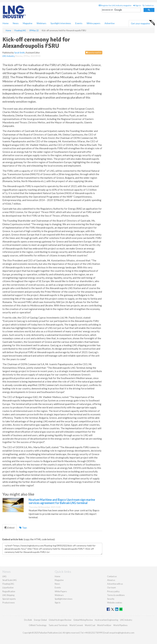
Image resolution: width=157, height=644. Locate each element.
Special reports (9, 599)
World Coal (90, 625)
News (57, 584)
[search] (121, 10)
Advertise (110, 23)
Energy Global (40, 620)
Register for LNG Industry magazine (115, 5)
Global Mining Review (83, 620)
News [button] (16, 23)
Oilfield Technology (38, 625)
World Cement (76, 625)
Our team (112, 588)
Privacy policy (113, 591)
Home (6, 23)
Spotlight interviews (61, 23)
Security (111, 599)
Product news (9, 603)
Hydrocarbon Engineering (107, 620)
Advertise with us (115, 584)
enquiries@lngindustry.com (122, 633)
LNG (4, 576)
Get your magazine (143, 23)
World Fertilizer (104, 625)
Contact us (148, 5)
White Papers (61, 591)
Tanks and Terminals (58, 625)
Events (79, 23)
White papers (93, 23)
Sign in (137, 5)
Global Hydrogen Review (60, 620)
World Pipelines (120, 625)
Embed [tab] (10, 528)
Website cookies (115, 603)
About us (111, 580)
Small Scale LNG (10, 580)
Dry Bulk (28, 620)
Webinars (41, 23)
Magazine (28, 23)
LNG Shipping (8, 595)
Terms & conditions (116, 595)
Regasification (9, 591)
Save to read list (94, 53)
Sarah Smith (20, 53)
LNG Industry (8, 56)
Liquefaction (8, 588)
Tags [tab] (23, 528)
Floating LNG (8, 584)
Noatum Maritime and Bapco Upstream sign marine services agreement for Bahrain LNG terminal (62, 501)
